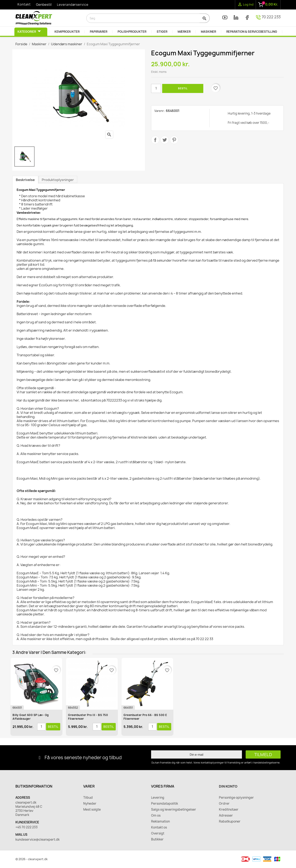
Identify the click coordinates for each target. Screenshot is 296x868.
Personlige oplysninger (236, 798)
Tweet (165, 140)
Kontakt (24, 4)
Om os (156, 816)
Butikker (157, 839)
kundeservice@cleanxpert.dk (38, 840)
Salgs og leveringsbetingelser (174, 810)
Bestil (183, 88)
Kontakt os (159, 827)
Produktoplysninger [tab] (58, 180)
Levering (158, 798)
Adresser (226, 816)
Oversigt (158, 833)
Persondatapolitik (165, 804)
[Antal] (156, 88)
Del (155, 140)
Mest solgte (92, 810)
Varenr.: (160, 111)
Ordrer (224, 804)
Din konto (228, 786)
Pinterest (174, 140)
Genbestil (44, 5)
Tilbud (88, 798)
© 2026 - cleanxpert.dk (32, 859)
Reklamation (160, 822)
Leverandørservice (73, 5)
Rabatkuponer (230, 822)
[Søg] (148, 18)
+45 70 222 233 (27, 827)
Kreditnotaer (229, 810)
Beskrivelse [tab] (25, 180)
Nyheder (90, 804)
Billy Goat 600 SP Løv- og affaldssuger (31, 717)
